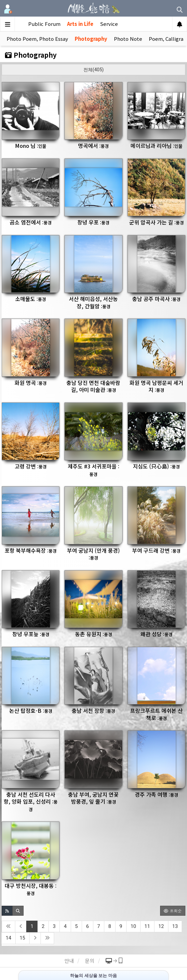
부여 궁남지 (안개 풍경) (93, 554)
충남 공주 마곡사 (156, 299)
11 (147, 926)
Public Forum (44, 24)
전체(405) (93, 70)
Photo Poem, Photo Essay (37, 39)
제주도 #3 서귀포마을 (93, 470)
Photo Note (128, 39)
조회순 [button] (173, 911)
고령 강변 (31, 466)
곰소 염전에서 (31, 222)
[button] (7, 911)
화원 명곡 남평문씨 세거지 (156, 386)
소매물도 (31, 299)
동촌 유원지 (93, 634)
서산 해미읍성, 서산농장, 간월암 (93, 302)
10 (133, 926)
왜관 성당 (156, 634)
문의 (90, 961)
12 (161, 926)
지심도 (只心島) (156, 466)
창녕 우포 (93, 222)
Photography (91, 39)
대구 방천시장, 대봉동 (31, 889)
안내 (69, 961)
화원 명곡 (31, 383)
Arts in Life (80, 24)
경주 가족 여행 (156, 794)
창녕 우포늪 (31, 634)
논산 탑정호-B (31, 710)
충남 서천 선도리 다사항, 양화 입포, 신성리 (31, 801)
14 (8, 938)
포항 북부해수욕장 (31, 550)
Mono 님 (31, 146)
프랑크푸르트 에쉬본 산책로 (156, 714)
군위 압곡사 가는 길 (156, 222)
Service (109, 24)
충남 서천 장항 (93, 710)
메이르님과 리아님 (156, 146)
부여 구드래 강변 (156, 550)
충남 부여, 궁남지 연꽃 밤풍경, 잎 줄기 (93, 798)
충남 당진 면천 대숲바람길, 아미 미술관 (93, 386)
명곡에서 (93, 146)
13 (175, 926)
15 (22, 938)
